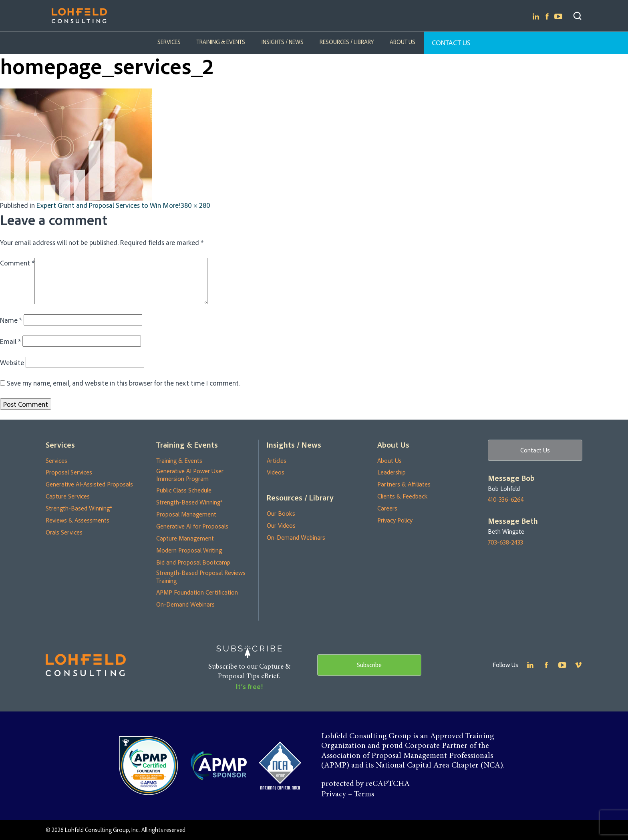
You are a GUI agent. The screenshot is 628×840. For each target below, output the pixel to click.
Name (11, 320)
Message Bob (511, 478)
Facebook (547, 16)
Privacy (334, 794)
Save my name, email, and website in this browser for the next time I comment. (124, 383)
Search (577, 16)
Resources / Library (347, 42)
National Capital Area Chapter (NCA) (439, 766)
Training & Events (221, 42)
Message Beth (513, 521)
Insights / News (283, 42)
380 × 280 (195, 205)
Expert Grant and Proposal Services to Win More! (109, 205)
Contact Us (451, 42)
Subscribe (369, 665)
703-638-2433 (505, 542)
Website (12, 362)
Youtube (558, 16)
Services (169, 42)
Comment (17, 263)
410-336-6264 (506, 499)
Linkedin (536, 16)
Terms (364, 794)
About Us (403, 42)
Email (10, 341)
